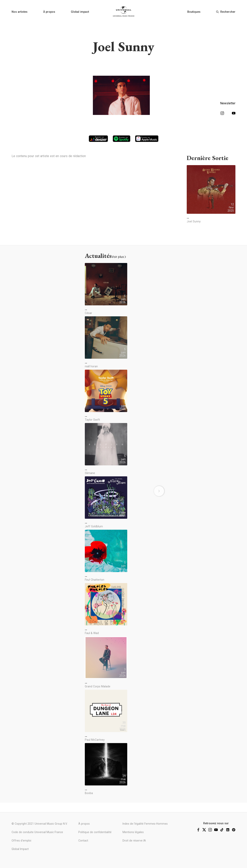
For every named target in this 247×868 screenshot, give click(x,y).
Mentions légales (133, 832)
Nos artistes (20, 12)
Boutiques (194, 12)
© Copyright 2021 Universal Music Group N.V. (39, 824)
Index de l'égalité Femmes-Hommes (145, 824)
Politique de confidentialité (95, 832)
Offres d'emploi (21, 841)
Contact (83, 841)
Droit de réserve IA (134, 841)
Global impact (80, 12)
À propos (49, 12)
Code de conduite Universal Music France (37, 832)
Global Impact (20, 849)
